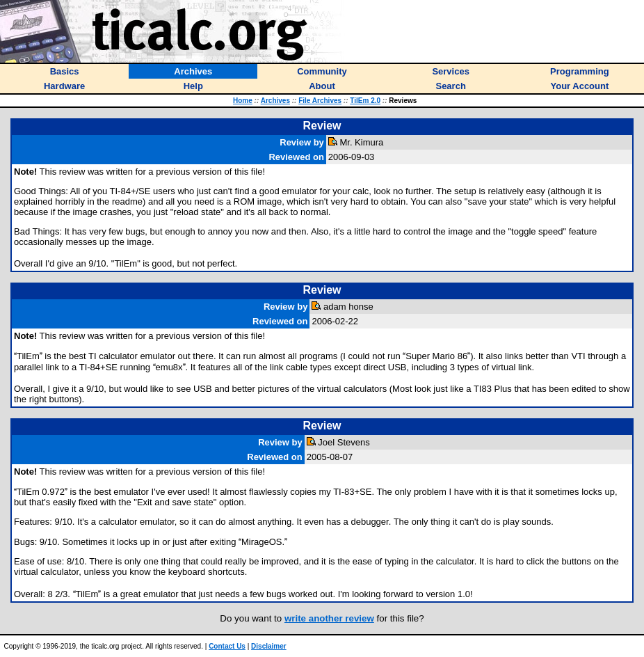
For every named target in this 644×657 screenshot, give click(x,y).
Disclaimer (269, 646)
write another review (329, 618)
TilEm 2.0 (365, 101)
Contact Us (227, 646)
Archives (275, 101)
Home (243, 101)
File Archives (320, 101)
